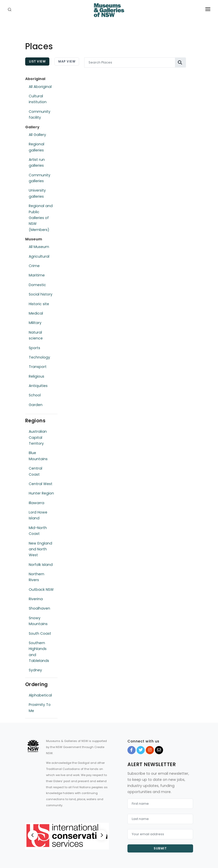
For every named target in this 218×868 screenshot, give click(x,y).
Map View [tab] (67, 61)
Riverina (36, 599)
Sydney (35, 670)
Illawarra (37, 503)
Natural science (36, 335)
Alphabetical (40, 695)
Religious (37, 376)
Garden (36, 405)
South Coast (40, 633)
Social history (41, 294)
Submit (160, 848)
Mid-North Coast (38, 531)
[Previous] (33, 835)
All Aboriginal (40, 87)
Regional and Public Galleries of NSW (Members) (41, 218)
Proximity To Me (40, 708)
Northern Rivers (37, 577)
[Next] (101, 835)
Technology (39, 357)
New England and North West (40, 549)
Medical (36, 313)
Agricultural (39, 256)
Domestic (37, 285)
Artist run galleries (37, 162)
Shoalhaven (39, 608)
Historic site (39, 304)
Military (35, 323)
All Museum (39, 247)
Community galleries (40, 178)
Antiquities (38, 386)
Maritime (37, 275)
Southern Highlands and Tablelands (39, 652)
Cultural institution (38, 99)
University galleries (37, 193)
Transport (38, 367)
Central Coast (35, 471)
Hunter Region (41, 493)
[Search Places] (130, 63)
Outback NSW (41, 590)
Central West (41, 484)
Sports (34, 348)
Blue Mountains (38, 456)
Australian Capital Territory (38, 437)
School (35, 395)
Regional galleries (37, 147)
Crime (34, 266)
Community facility (40, 114)
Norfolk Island (41, 565)
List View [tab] (37, 61)
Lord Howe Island (38, 515)
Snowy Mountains (38, 621)
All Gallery (37, 135)
